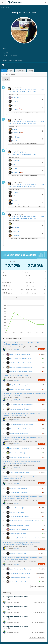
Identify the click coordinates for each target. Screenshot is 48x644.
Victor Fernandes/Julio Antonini (20, 354)
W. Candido (16, 161)
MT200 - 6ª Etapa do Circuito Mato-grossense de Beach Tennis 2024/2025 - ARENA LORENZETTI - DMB (22, 438)
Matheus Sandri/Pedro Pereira (20, 582)
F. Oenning (16, 204)
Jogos (11, 71)
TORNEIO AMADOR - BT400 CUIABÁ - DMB (15, 376)
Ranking (31, 71)
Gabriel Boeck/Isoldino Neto (19, 433)
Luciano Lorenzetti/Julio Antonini (20, 508)
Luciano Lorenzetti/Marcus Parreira (21, 405)
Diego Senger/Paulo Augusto (19, 385)
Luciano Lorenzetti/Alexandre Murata (22, 424)
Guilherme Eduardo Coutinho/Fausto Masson (25, 521)
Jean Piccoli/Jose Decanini (18, 534)
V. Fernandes (16, 97)
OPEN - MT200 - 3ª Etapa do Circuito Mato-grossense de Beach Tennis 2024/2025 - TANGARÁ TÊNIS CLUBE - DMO (22, 543)
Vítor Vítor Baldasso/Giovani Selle (21, 363)
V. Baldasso (16, 137)
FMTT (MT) (17, 349)
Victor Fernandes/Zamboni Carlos (21, 569)
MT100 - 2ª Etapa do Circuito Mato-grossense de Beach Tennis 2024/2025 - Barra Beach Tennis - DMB (22, 559)
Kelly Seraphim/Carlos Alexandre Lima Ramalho (25, 538)
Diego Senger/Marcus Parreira (20, 577)
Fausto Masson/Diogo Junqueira (20, 453)
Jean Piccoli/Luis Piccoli (17, 512)
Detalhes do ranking (37, 637)
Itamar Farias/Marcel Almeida (19, 409)
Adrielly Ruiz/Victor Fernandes (20, 529)
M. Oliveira (16, 192)
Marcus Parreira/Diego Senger (20, 449)
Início (2, 7)
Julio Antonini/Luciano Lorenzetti (20, 457)
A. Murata (15, 109)
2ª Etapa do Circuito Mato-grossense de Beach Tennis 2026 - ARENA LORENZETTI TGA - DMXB (26, 185)
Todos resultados (38, 587)
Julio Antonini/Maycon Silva (19, 553)
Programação (20, 71)
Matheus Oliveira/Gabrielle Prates (21, 371)
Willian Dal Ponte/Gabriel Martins (21, 389)
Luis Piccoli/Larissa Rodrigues (19, 516)
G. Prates (15, 196)
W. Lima (15, 105)
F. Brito (14, 164)
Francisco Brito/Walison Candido (20, 358)
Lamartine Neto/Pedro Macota (20, 525)
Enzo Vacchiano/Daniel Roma (19, 473)
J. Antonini (15, 101)
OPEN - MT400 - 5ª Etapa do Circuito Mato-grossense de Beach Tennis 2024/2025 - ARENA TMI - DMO (22, 462)
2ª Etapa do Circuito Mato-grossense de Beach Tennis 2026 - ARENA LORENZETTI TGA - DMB (26, 91)
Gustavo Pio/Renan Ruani (18, 488)
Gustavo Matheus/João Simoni (20, 429)
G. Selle (15, 141)
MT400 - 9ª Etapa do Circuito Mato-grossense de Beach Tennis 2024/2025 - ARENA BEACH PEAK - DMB (22, 414)
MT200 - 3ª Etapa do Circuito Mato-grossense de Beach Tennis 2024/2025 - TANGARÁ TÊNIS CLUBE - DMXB (22, 498)
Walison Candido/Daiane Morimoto (21, 367)
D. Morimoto (16, 235)
